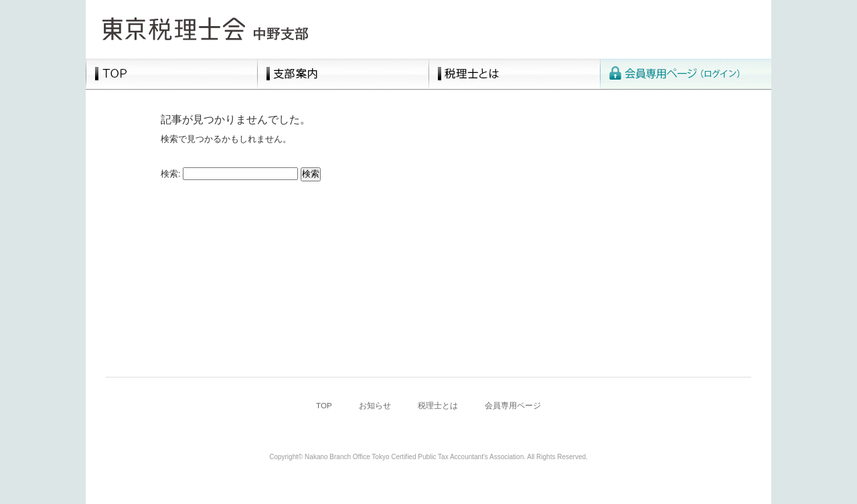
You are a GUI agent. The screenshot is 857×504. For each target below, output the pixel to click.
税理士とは (514, 74)
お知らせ (375, 405)
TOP (171, 74)
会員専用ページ (686, 74)
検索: (171, 174)
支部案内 (343, 74)
